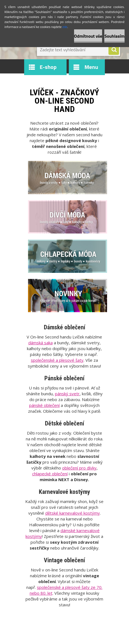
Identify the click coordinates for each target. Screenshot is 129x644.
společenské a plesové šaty (57, 360)
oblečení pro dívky (79, 468)
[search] (114, 50)
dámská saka (41, 343)
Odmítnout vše (88, 36)
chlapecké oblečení (50, 474)
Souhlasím (114, 36)
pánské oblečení (44, 405)
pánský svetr (67, 394)
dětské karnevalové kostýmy (73, 513)
